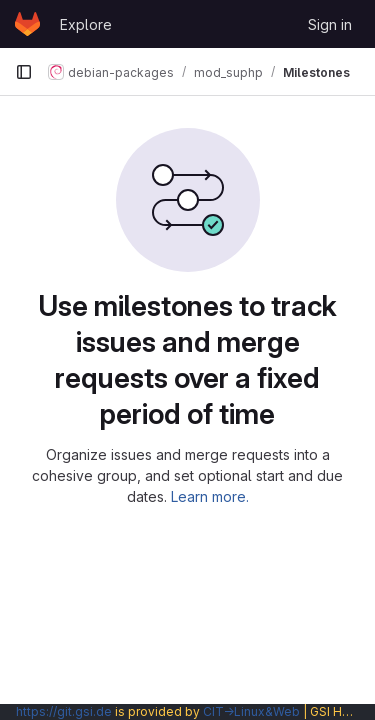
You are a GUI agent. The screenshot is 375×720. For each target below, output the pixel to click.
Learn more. (210, 496)
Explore (86, 24)
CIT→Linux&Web (251, 711)
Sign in (330, 24)
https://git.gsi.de (64, 711)
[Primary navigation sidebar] (24, 72)
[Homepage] (27, 24)
